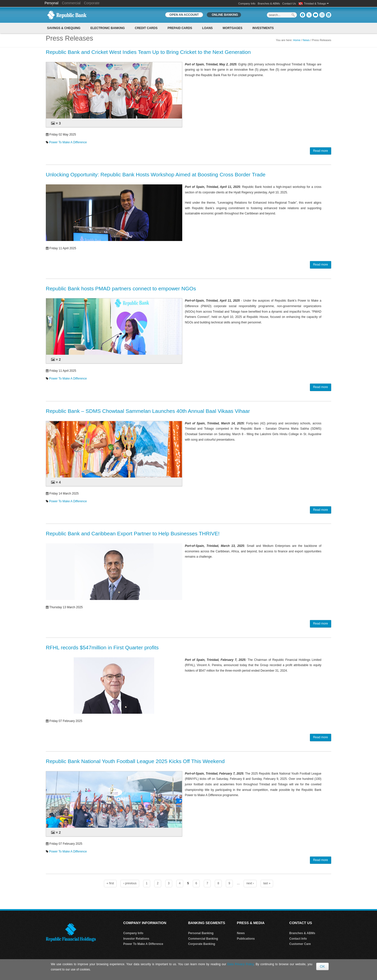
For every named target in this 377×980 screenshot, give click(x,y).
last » (267, 883)
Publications (246, 939)
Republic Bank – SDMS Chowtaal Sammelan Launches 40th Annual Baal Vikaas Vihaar (148, 411)
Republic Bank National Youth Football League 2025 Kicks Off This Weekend (135, 761)
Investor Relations (136, 939)
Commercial (71, 3)
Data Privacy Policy (240, 964)
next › (250, 883)
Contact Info (298, 939)
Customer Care (300, 944)
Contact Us (289, 4)
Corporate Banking (202, 944)
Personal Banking (201, 933)
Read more (321, 151)
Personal (52, 3)
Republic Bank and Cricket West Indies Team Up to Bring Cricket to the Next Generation (148, 52)
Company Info (247, 4)
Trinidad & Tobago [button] (316, 4)
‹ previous (130, 883)
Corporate (92, 3)
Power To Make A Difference (68, 142)
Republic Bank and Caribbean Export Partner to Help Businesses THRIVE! (133, 533)
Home (297, 40)
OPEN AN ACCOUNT (184, 15)
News (306, 40)
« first (110, 883)
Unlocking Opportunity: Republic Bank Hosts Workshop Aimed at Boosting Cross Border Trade (156, 174)
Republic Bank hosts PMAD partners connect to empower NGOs (121, 288)
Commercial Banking (203, 939)
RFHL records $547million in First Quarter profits (102, 647)
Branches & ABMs (269, 4)
